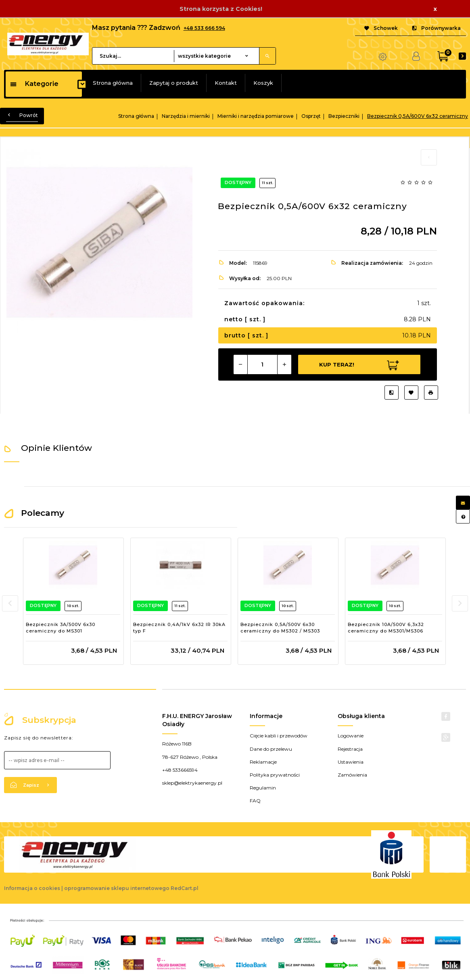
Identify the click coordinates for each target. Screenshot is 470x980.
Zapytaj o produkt (174, 83)
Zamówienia (352, 775)
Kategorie (34, 84)
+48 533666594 (180, 770)
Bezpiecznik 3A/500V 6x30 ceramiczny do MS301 (61, 628)
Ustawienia (351, 762)
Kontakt (226, 83)
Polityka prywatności (275, 775)
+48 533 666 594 (204, 28)
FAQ (255, 801)
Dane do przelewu (271, 749)
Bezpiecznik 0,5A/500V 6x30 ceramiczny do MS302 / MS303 (280, 628)
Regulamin (263, 788)
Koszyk (263, 83)
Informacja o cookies (32, 888)
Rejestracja (350, 749)
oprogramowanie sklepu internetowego (117, 888)
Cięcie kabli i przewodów (279, 736)
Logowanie (351, 736)
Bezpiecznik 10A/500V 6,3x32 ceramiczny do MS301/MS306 (386, 628)
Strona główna (113, 83)
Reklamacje (263, 762)
